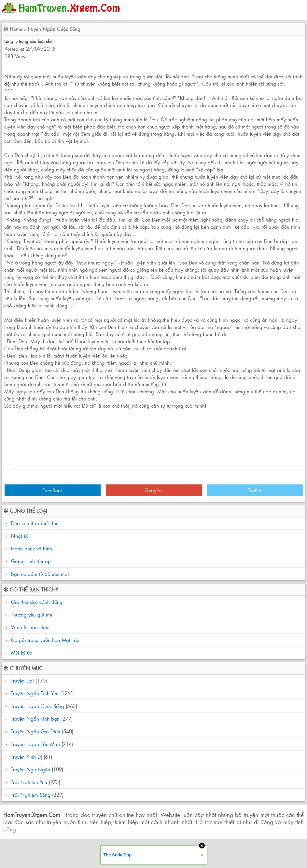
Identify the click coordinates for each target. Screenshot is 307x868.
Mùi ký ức (21, 652)
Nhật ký (20, 536)
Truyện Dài (22, 680)
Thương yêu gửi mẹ (31, 614)
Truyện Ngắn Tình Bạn (35, 719)
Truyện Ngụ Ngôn (31, 769)
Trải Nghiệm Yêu (29, 782)
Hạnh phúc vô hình (32, 548)
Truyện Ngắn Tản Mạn (35, 744)
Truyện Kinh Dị (27, 757)
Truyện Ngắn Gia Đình (36, 731)
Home (16, 29)
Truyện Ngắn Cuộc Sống (54, 29)
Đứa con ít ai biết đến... (37, 523)
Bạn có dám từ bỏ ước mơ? (40, 574)
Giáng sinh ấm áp (31, 561)
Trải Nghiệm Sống (31, 795)
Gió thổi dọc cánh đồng (36, 602)
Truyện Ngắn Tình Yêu (35, 693)
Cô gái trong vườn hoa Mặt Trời (44, 640)
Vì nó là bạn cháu (30, 627)
